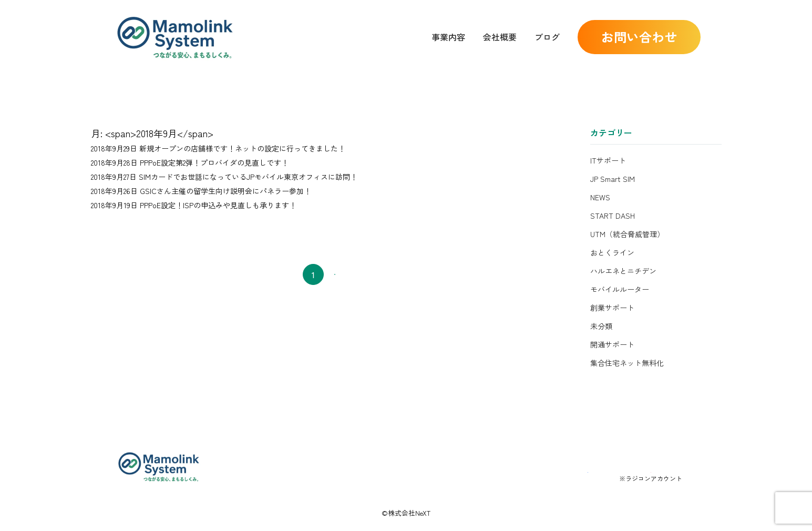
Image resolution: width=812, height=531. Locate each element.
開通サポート (612, 344)
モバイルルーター (620, 289)
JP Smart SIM (613, 179)
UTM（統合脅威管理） (627, 234)
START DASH (613, 216)
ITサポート (608, 160)
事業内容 (448, 37)
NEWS (600, 197)
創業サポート (612, 308)
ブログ (547, 37)
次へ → (354, 274)
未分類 (601, 326)
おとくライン (612, 252)
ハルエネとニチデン (623, 271)
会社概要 (500, 37)
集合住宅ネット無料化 (627, 363)
